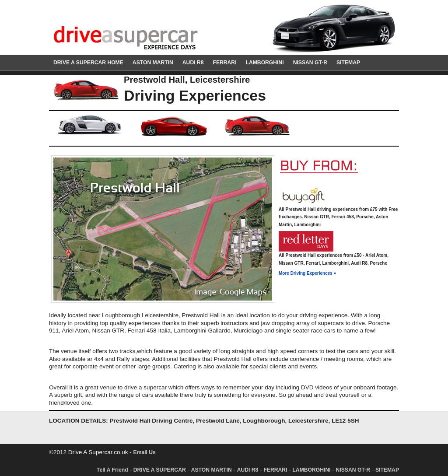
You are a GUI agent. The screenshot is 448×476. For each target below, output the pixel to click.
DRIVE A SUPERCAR (160, 470)
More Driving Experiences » (307, 273)
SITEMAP (348, 63)
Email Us (145, 452)
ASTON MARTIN (153, 63)
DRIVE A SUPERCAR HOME (88, 63)
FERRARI (224, 63)
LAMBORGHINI (265, 63)
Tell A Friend (112, 470)
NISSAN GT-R (310, 63)
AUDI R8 (193, 63)
